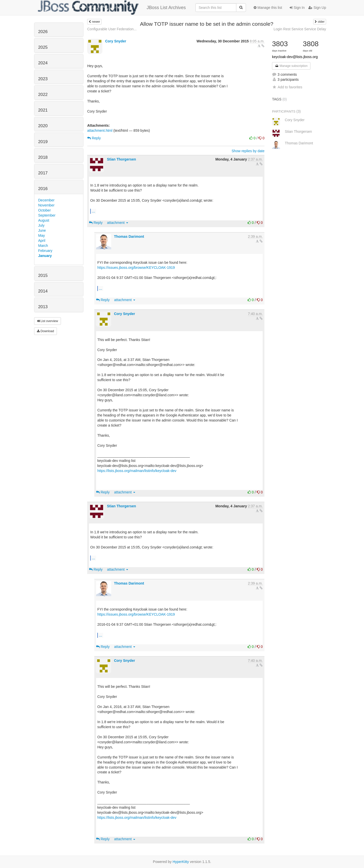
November (46, 205)
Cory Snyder (116, 41)
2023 (43, 79)
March (43, 246)
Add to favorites (287, 87)
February (45, 251)
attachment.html (100, 130)
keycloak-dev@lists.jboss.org (295, 57)
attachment (118, 223)
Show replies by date (248, 151)
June (42, 230)
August (44, 220)
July (41, 225)
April (42, 241)
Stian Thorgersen (121, 159)
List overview (48, 321)
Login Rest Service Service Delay (300, 29)
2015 (43, 275)
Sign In (297, 8)
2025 (43, 47)
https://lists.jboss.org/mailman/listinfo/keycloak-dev (137, 471)
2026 (43, 32)
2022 (43, 95)
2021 (43, 110)
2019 (43, 142)
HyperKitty (181, 862)
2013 (43, 307)
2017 (43, 173)
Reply (94, 138)
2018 (43, 157)
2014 (43, 291)
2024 (43, 63)
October (44, 210)
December (46, 200)
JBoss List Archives (112, 8)
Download (45, 331)
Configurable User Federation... (112, 29)
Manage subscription (291, 66)
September (47, 215)
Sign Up (317, 8)
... (93, 211)
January (45, 256)
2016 (43, 189)
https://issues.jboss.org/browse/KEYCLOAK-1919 (136, 268)
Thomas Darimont (129, 236)
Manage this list (268, 8)
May (41, 235)
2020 (43, 126)
